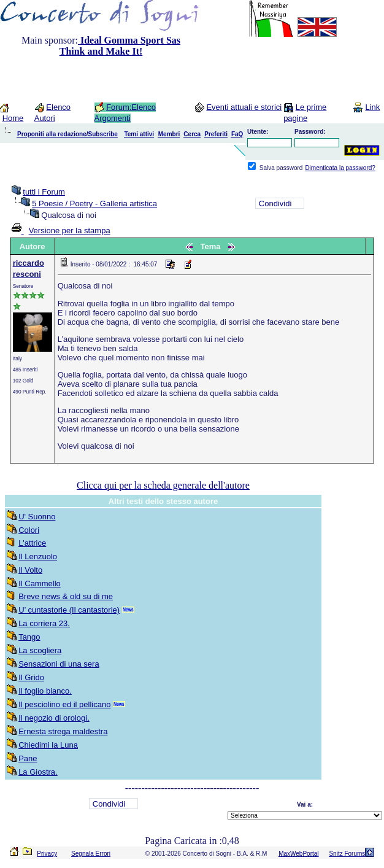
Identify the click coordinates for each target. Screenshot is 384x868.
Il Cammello (40, 583)
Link (372, 107)
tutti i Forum (44, 192)
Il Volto (30, 570)
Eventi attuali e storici (244, 107)
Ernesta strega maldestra (63, 731)
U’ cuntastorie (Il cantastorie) (69, 610)
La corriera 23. (44, 623)
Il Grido (31, 677)
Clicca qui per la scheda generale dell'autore (163, 485)
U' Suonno (37, 517)
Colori (29, 530)
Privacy (47, 854)
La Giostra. (38, 772)
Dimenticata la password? (340, 168)
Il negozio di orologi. (54, 718)
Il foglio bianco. (45, 691)
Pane (28, 758)
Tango (29, 637)
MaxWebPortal (298, 854)
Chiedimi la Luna (48, 745)
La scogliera (40, 650)
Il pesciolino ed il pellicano (64, 704)
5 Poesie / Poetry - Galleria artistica (94, 203)
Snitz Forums (347, 854)
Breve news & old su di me (66, 596)
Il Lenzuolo (38, 556)
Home (13, 118)
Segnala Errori (91, 854)
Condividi (275, 203)
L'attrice (32, 543)
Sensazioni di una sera (59, 664)
